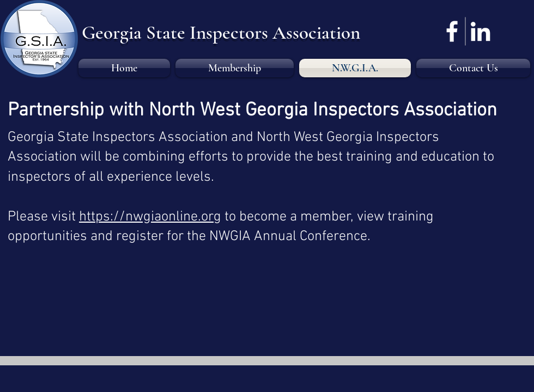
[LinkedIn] (480, 31)
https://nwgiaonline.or (146, 217)
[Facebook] (452, 31)
